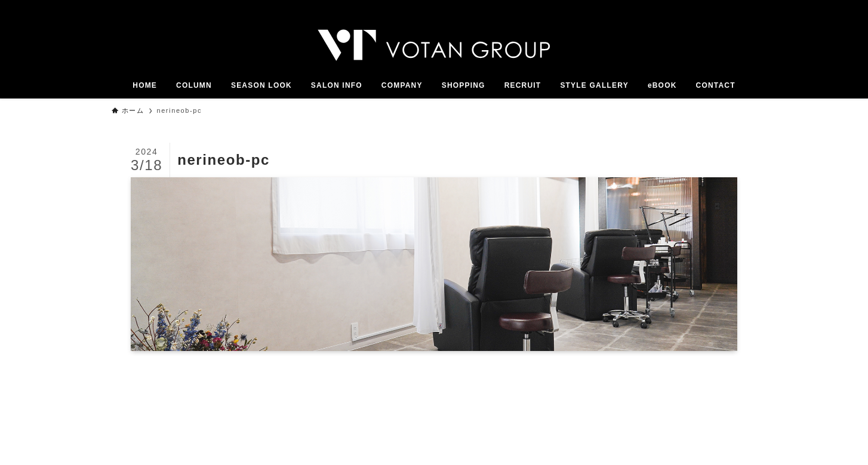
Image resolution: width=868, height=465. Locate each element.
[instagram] (718, 7)
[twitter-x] (702, 7)
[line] (733, 7)
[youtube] (749, 7)
